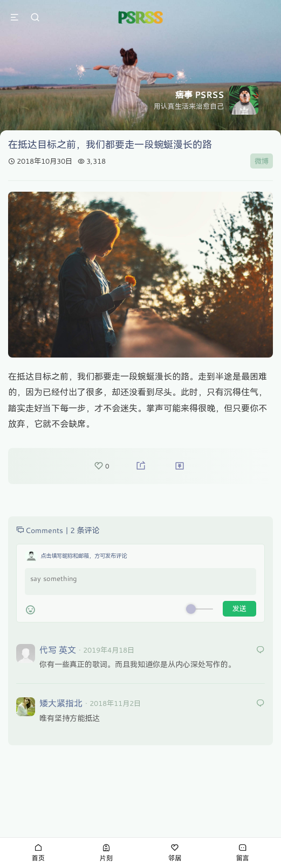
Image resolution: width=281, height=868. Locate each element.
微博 (262, 161)
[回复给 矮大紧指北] (261, 703)
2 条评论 (85, 530)
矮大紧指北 (61, 703)
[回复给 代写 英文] (261, 650)
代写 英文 (58, 650)
